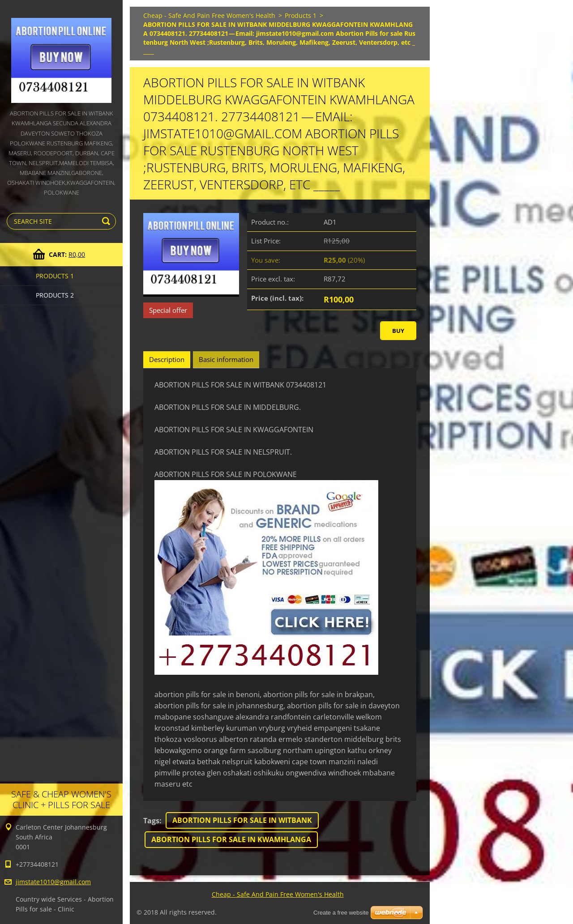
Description (167, 359)
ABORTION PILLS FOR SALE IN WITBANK (242, 820)
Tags (151, 821)
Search (107, 221)
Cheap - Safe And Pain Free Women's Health (209, 15)
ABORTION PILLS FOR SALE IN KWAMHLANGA (231, 839)
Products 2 (55, 295)
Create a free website (341, 913)
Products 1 (55, 276)
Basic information (226, 359)
